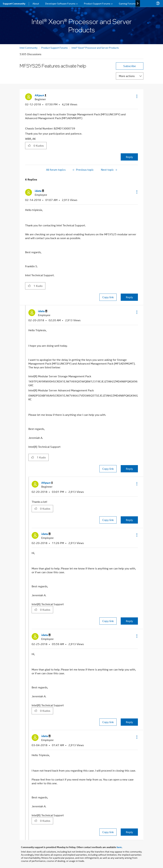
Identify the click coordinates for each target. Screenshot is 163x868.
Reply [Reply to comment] (129, 297)
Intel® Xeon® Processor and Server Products (95, 48)
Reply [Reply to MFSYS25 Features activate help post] (129, 157)
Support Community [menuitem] (14, 3)
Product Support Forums (55, 48)
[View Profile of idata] (39, 191)
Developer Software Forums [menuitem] (60, 3)
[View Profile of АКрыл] (40, 95)
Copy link (108, 297)
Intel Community (29, 48)
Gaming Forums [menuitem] (127, 3)
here (119, 847)
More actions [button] (127, 76)
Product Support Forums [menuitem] (97, 3)
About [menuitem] (36, 3)
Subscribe (130, 66)
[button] (137, 96)
